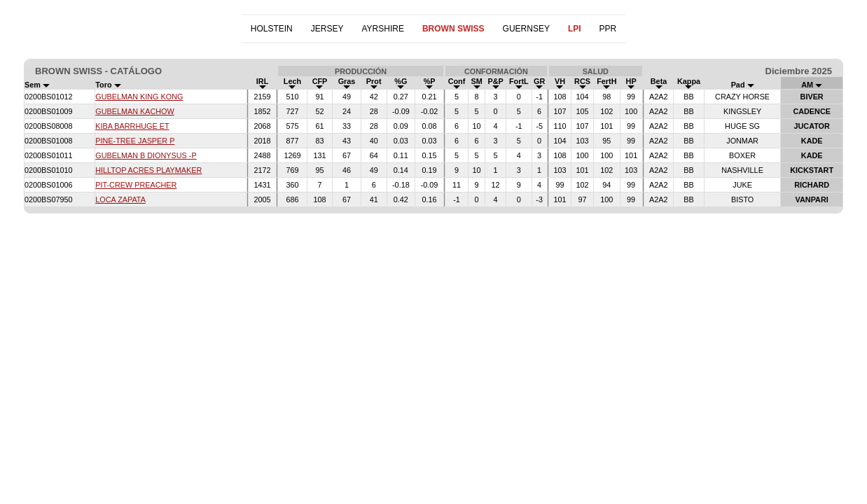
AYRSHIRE (382, 29)
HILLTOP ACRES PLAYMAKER (148, 170)
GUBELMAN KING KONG (139, 97)
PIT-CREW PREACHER (136, 185)
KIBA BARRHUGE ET (132, 126)
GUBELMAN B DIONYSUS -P (146, 155)
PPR (608, 29)
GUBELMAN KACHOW (135, 111)
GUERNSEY (526, 29)
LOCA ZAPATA (120, 199)
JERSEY (327, 29)
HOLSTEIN (272, 29)
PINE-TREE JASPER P (135, 141)
